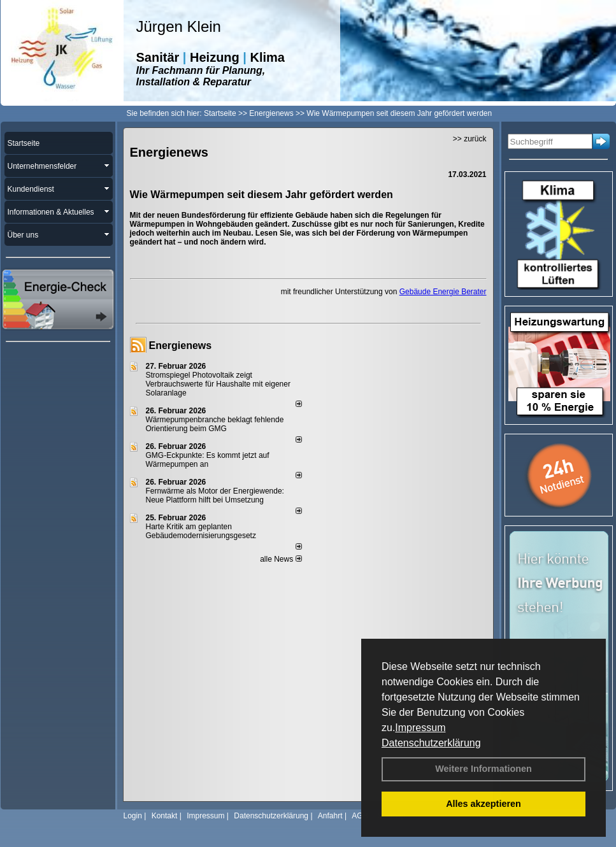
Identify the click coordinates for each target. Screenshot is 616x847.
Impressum (420, 728)
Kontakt (165, 816)
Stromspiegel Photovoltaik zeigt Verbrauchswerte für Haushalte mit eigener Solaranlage (218, 384)
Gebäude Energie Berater (443, 292)
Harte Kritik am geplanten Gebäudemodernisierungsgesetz (201, 531)
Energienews (181, 345)
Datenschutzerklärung (431, 743)
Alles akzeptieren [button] (483, 804)
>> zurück (470, 139)
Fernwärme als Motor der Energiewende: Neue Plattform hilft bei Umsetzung (215, 495)
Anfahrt (330, 816)
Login (133, 816)
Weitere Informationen (483, 769)
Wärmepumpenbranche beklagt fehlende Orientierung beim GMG (215, 424)
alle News (281, 559)
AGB (360, 816)
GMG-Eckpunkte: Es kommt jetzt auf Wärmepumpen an (208, 460)
